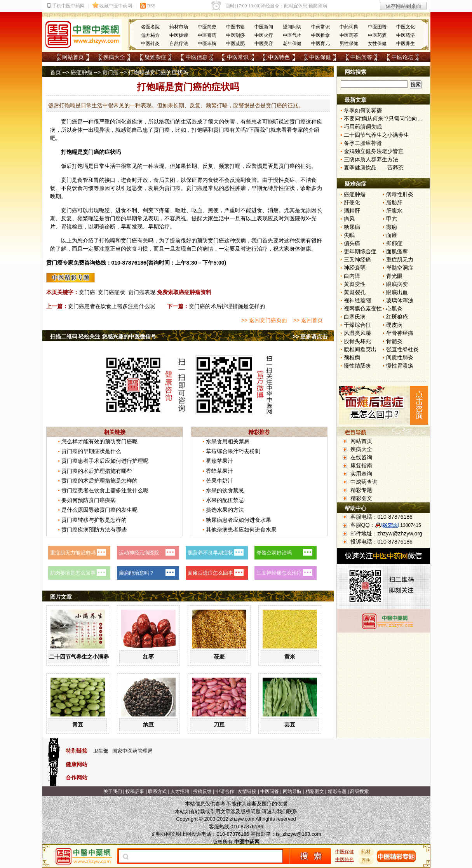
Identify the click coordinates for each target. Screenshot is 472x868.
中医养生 (406, 44)
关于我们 (113, 791)
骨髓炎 (394, 341)
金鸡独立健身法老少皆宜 (374, 151)
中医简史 (207, 27)
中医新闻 (264, 27)
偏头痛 (352, 243)
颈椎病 (352, 357)
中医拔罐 (179, 35)
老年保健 (292, 44)
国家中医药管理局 (132, 751)
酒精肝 (352, 211)
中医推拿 (320, 35)
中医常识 (238, 57)
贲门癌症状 (111, 292)
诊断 (306, 188)
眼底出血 (397, 292)
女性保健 (377, 44)
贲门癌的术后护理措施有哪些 (97, 471)
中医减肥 (235, 44)
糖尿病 (352, 227)
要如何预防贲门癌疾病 (89, 500)
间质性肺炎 (400, 357)
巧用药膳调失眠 (363, 127)
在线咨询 (361, 457)
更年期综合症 (360, 251)
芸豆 (290, 725)
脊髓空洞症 (400, 268)
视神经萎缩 (357, 300)
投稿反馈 (202, 791)
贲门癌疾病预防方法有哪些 (94, 530)
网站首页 (73, 57)
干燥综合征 (357, 325)
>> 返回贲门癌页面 (264, 320)
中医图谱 (377, 27)
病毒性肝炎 (400, 194)
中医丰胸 (207, 44)
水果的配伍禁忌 (225, 500)
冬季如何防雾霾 (363, 110)
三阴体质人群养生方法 (371, 159)
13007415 (410, 525)
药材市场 (179, 27)
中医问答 (361, 57)
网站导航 (292, 791)
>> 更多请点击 (310, 336)
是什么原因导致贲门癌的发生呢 (99, 510)
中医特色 (279, 57)
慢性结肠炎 (357, 366)
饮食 (77, 188)
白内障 (352, 276)
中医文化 (406, 27)
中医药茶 (349, 35)
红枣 (148, 657)
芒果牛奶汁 (219, 481)
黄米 (290, 657)
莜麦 (219, 657)
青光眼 (394, 276)
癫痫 (392, 227)
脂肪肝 (394, 202)
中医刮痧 (235, 35)
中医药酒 (377, 35)
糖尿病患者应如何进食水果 (239, 520)
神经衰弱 (355, 268)
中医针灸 (150, 44)
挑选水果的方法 (225, 510)
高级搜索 (359, 791)
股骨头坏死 (357, 341)
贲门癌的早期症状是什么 (91, 451)
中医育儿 (320, 44)
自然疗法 (179, 44)
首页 (56, 72)
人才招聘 (180, 791)
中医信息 (197, 57)
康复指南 (361, 465)
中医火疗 (264, 35)
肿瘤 (240, 188)
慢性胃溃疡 (400, 366)
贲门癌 (110, 72)
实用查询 (361, 474)
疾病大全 (114, 57)
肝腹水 (394, 211)
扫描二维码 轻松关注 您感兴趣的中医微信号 (103, 336)
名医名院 (150, 27)
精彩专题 (361, 490)
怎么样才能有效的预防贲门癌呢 (99, 441)
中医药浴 (406, 35)
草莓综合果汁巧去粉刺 (233, 451)
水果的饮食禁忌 (225, 490)
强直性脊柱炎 (402, 349)
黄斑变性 (355, 284)
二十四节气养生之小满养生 (82, 657)
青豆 (78, 725)
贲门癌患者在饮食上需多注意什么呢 (111, 306)
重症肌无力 (400, 260)
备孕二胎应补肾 (363, 143)
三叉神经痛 (357, 260)
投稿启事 (135, 791)
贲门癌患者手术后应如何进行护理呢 (105, 461)
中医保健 (320, 57)
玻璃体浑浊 (400, 300)
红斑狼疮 (397, 317)
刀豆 (219, 725)
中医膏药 (207, 35)
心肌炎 (394, 309)
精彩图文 (361, 498)
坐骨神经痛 (400, 333)
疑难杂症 (155, 57)
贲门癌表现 (142, 292)
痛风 (349, 219)
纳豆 (148, 725)
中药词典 (349, 27)
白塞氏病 (355, 317)
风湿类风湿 (357, 333)
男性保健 (349, 44)
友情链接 (247, 791)
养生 (366, 860)
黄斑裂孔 (355, 292)
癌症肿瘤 (82, 72)
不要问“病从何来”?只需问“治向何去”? (388, 119)
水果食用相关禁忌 (228, 441)
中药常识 (320, 27)
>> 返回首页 (308, 320)
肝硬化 (352, 202)
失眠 (349, 235)
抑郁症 (394, 243)
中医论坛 (402, 57)
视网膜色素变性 (363, 309)
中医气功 (292, 35)
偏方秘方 (150, 35)
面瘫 (392, 235)
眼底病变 (397, 284)
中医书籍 (235, 27)
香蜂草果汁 (219, 471)
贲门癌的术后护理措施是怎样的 (227, 306)
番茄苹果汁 (219, 461)
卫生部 (101, 751)
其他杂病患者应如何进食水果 (241, 530)
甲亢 (392, 219)
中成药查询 (364, 482)
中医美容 (264, 44)
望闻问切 (292, 27)
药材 (366, 852)
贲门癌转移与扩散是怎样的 (94, 520)
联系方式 (157, 791)
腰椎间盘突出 (360, 349)
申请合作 (225, 791)
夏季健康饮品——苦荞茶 (374, 167)
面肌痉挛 (397, 251)
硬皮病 (394, 325)
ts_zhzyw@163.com (299, 834)
